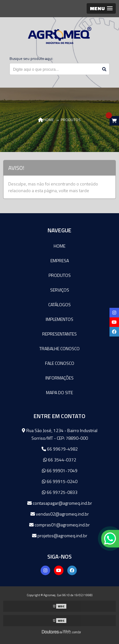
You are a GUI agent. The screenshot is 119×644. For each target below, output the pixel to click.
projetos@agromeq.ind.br (60, 535)
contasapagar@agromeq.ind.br (60, 503)
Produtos (60, 275)
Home (60, 246)
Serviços (60, 290)
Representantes (60, 334)
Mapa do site (60, 392)
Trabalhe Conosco (60, 348)
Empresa (60, 260)
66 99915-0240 (60, 481)
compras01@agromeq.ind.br (60, 525)
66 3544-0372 (60, 460)
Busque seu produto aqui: (31, 58)
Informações (60, 378)
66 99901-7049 (60, 470)
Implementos (60, 319)
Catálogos (60, 304)
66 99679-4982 (60, 449)
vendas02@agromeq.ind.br (60, 514)
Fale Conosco (60, 363)
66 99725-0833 (60, 492)
